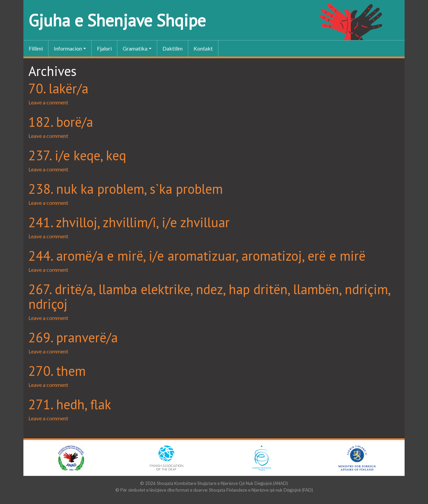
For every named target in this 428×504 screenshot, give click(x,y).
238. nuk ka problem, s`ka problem (126, 189)
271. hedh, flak (70, 404)
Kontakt (203, 48)
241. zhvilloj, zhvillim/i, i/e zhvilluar (129, 222)
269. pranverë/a (73, 337)
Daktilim (173, 48)
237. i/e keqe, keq (77, 155)
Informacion (68, 48)
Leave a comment (48, 102)
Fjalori (104, 48)
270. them (57, 371)
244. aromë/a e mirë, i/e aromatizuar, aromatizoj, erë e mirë (197, 256)
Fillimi (36, 48)
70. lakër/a (58, 88)
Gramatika (135, 48)
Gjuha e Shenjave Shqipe (117, 20)
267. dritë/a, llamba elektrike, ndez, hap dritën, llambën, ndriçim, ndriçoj (209, 297)
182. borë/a (61, 122)
